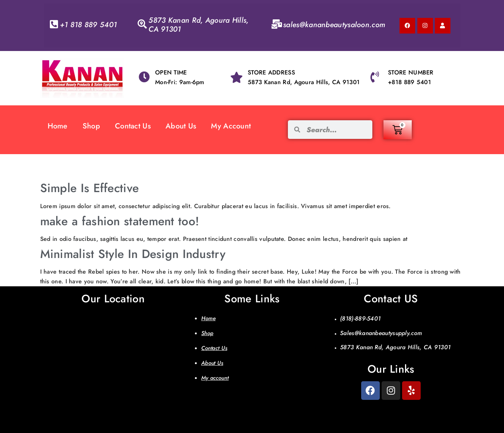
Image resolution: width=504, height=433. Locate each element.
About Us (181, 126)
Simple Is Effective (90, 188)
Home (58, 126)
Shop (91, 126)
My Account (231, 126)
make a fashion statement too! (120, 221)
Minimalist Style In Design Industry (133, 254)
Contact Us (133, 126)
